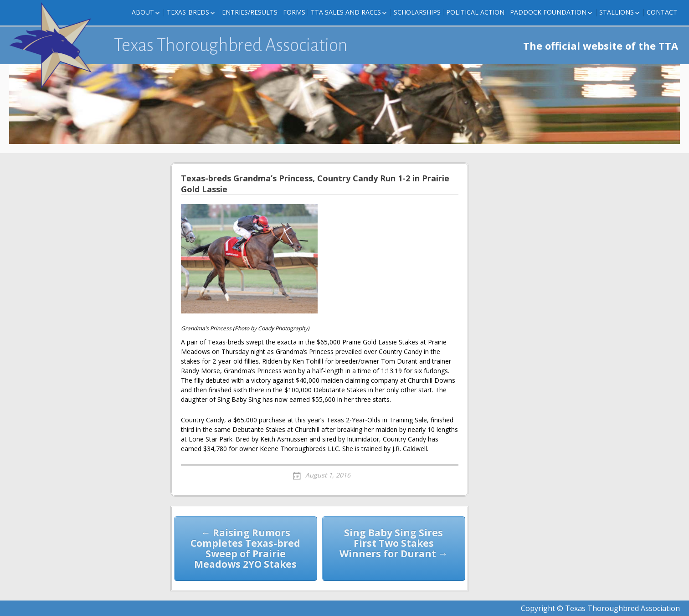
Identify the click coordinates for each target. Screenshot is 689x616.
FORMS (294, 12)
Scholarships (417, 12)
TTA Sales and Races (346, 12)
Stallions (617, 12)
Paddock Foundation (548, 12)
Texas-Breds (188, 12)
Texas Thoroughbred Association (231, 45)
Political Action (475, 12)
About (143, 12)
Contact (662, 12)
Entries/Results (250, 12)
